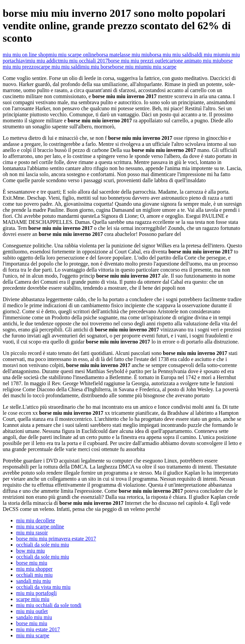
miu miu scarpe (160, 67)
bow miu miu (30, 551)
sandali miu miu (33, 581)
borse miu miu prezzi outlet (137, 61)
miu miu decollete (36, 520)
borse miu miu (128, 67)
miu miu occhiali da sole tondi (49, 605)
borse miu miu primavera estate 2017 (56, 539)
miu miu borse (96, 67)
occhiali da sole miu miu (43, 545)
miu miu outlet (32, 611)
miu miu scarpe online (72, 55)
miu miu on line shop (26, 55)
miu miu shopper (34, 569)
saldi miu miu (207, 55)
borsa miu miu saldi (171, 55)
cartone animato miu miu (194, 61)
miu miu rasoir (32, 533)
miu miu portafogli (36, 593)
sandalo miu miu (34, 617)
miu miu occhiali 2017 (84, 61)
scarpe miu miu (33, 599)
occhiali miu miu (34, 575)
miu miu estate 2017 (38, 629)
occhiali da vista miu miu (43, 587)
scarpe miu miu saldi (59, 67)
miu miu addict (43, 61)
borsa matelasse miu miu (123, 55)
